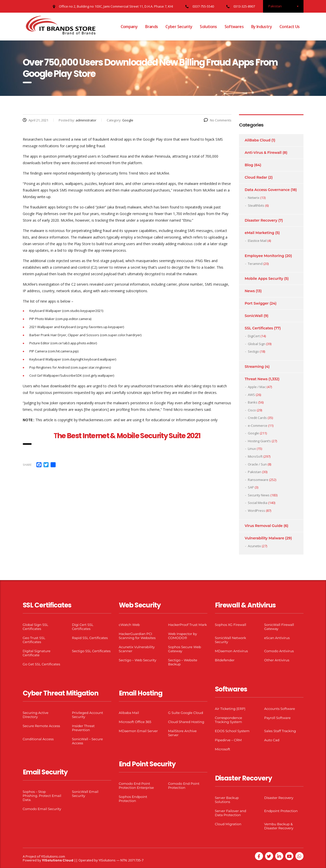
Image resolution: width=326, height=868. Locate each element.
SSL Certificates (259, 328)
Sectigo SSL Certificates (91, 651)
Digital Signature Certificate (37, 653)
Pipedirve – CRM (228, 740)
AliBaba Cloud (258, 140)
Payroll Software (278, 718)
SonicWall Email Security (85, 794)
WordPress (256, 511)
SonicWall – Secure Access (88, 741)
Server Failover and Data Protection (231, 813)
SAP (251, 487)
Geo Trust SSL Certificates (34, 640)
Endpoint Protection (281, 811)
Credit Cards (257, 418)
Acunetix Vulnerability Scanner (137, 649)
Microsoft (223, 749)
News (250, 291)
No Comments (218, 120)
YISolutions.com (53, 856)
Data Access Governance (267, 190)
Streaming (254, 367)
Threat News (256, 379)
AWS (251, 395)
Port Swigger (257, 303)
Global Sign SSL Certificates (36, 627)
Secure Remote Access (41, 726)
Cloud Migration (228, 824)
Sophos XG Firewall (231, 625)
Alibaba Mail (129, 713)
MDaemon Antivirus (232, 651)
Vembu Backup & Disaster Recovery (279, 826)
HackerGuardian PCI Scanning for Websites (137, 636)
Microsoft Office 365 (135, 722)
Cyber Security (179, 27)
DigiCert (254, 336)
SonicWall (254, 316)
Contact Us (290, 27)
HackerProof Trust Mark (188, 625)
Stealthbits (256, 205)
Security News (259, 495)
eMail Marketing (260, 233)
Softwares (234, 27)
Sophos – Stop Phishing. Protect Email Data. (42, 796)
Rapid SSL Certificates (90, 638)
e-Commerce (258, 426)
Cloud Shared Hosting (186, 722)
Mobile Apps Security (264, 279)
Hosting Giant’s (259, 441)
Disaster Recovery (261, 220)
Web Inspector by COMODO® (183, 636)
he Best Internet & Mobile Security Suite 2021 (129, 436)
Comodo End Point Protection (184, 786)
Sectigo (253, 351)
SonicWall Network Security (231, 640)
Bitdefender (225, 660)
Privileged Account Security (88, 715)
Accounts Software (280, 709)
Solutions (208, 27)
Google (253, 433)
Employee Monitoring (265, 256)
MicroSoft (255, 456)
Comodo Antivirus (279, 651)
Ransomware (258, 480)
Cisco (252, 410)
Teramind (255, 264)
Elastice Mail (257, 241)
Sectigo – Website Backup (183, 662)
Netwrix (254, 198)
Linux (252, 449)
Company (129, 27)
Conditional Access (38, 739)
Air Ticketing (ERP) (230, 709)
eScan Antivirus (277, 638)
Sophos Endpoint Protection (133, 799)
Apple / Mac (257, 387)
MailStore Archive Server (182, 733)
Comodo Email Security (42, 809)
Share (27, 465)
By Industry (262, 27)
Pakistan (255, 472)
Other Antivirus (277, 660)
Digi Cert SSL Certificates (83, 627)
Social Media (258, 503)
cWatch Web (129, 625)
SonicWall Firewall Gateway (279, 627)
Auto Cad (272, 740)
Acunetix (254, 546)
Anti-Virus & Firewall (263, 153)
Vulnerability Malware (265, 538)
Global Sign (257, 344)
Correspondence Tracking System (229, 720)
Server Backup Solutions (227, 800)
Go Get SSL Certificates (41, 664)
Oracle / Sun (257, 464)
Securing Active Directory (36, 715)
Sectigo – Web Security (138, 660)
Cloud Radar (256, 177)
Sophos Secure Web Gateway (185, 649)
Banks (253, 402)
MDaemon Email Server (138, 731)
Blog (249, 165)
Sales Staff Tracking (280, 731)
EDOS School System (232, 731)
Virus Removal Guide (264, 526)
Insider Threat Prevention (83, 728)
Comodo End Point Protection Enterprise (136, 786)
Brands (151, 27)
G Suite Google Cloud (186, 713)
